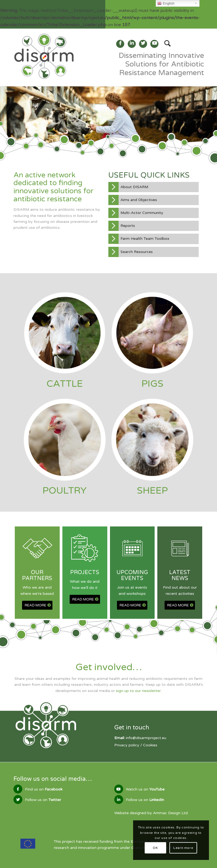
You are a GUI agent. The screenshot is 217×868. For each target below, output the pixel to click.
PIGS (152, 384)
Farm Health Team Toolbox (145, 239)
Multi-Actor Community (142, 213)
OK (155, 848)
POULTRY (65, 491)
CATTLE (65, 384)
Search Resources (137, 252)
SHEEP (152, 491)
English (166, 3)
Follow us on (43, 800)
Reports (128, 226)
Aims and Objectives (139, 200)
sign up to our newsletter (138, 691)
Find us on (44, 789)
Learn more (183, 848)
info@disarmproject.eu (146, 738)
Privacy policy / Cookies (136, 745)
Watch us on (145, 789)
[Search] (165, 44)
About (134, 187)
